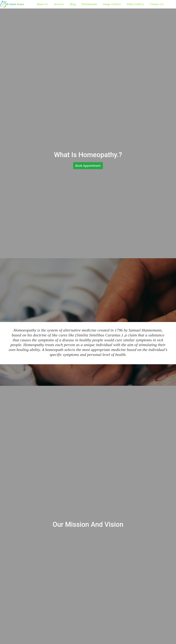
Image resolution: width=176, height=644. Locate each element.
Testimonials (89, 4)
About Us (42, 4)
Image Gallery (112, 4)
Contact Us (157, 4)
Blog (73, 4)
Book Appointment (88, 166)
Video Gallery (135, 4)
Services (59, 4)
